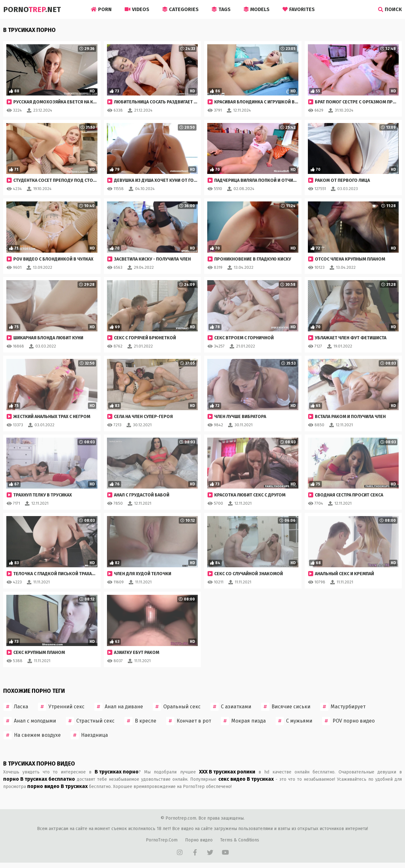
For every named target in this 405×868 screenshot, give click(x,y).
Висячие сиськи (286, 707)
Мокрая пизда (243, 721)
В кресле (140, 721)
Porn (101, 9)
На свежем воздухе (32, 735)
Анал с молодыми (30, 721)
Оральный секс (177, 707)
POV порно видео (348, 721)
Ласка (16, 707)
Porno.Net (32, 9)
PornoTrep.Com (162, 840)
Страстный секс (90, 721)
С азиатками (231, 707)
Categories (181, 9)
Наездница (89, 735)
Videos (137, 9)
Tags (221, 9)
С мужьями (294, 721)
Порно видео (199, 840)
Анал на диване (119, 707)
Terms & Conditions (240, 840)
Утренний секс (61, 707)
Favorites (299, 9)
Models (257, 9)
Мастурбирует (343, 707)
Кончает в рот (189, 721)
